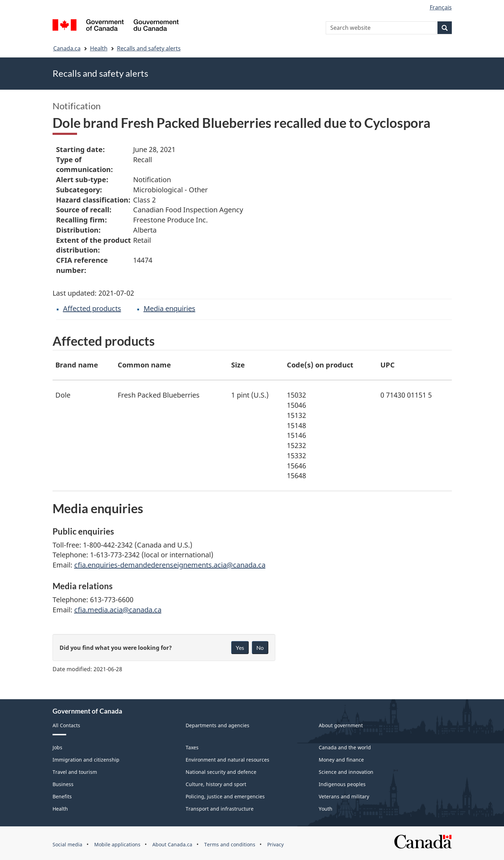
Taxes (192, 747)
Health (99, 48)
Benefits (62, 796)
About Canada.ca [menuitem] (172, 844)
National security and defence (221, 772)
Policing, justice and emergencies (225, 796)
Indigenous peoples (342, 784)
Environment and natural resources (227, 760)
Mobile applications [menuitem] (117, 844)
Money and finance (341, 760)
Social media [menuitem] (67, 844)
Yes (240, 648)
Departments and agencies (218, 725)
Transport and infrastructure (220, 809)
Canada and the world (345, 747)
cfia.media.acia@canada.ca (118, 610)
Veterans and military (344, 796)
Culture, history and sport (216, 784)
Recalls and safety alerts (149, 48)
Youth (326, 809)
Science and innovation (346, 772)
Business (63, 784)
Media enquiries (170, 308)
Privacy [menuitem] (275, 844)
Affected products (92, 308)
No (260, 648)
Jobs (57, 747)
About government (341, 725)
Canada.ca (67, 48)
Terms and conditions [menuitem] (230, 844)
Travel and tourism (75, 772)
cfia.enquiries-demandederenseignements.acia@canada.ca (170, 565)
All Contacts (66, 725)
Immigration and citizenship (86, 760)
